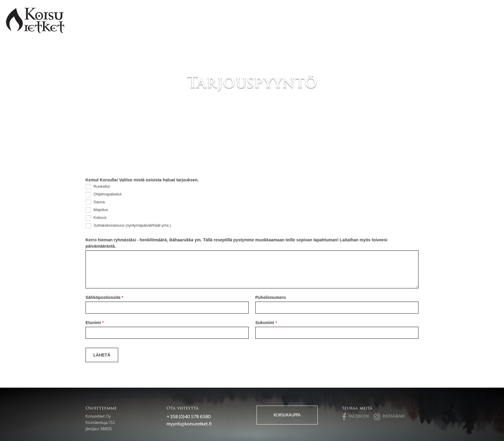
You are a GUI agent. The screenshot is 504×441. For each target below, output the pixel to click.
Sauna (95, 202)
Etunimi (95, 323)
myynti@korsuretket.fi (189, 424)
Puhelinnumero (271, 297)
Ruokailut (98, 187)
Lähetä (102, 355)
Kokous (96, 218)
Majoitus (97, 210)
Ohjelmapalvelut (103, 195)
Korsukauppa (287, 415)
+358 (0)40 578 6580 (189, 417)
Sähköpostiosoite (104, 297)
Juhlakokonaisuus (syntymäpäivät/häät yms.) (128, 226)
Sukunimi (266, 323)
